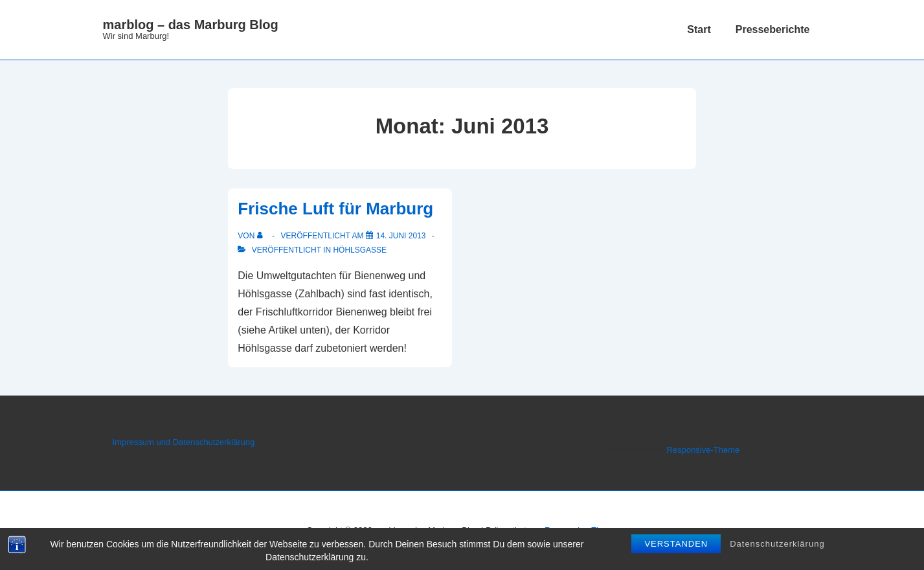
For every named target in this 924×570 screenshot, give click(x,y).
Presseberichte (773, 29)
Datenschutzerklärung (777, 544)
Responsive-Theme (704, 450)
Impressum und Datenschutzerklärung (184, 442)
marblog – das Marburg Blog (191, 25)
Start (699, 29)
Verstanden (676, 544)
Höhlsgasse (360, 250)
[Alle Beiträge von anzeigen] (263, 236)
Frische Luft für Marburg (335, 209)
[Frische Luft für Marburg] (401, 236)
